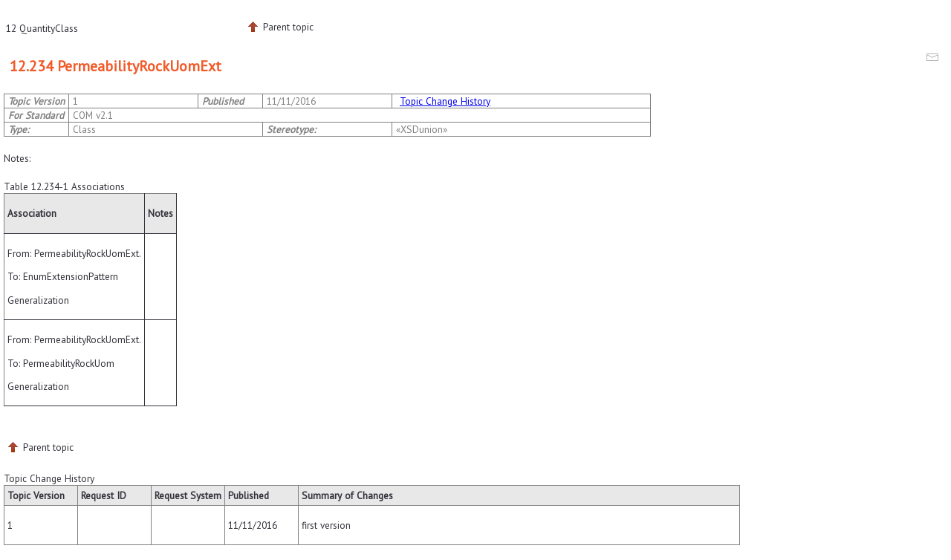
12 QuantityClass (42, 28)
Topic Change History (445, 101)
